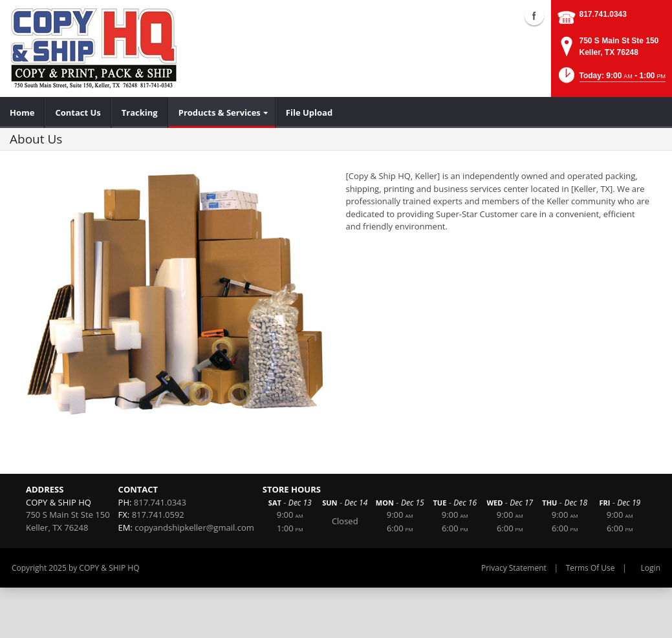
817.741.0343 (603, 14)
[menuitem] (22, 112)
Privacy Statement (514, 568)
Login (651, 568)
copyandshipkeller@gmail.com (194, 527)
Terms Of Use (591, 568)
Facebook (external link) (534, 16)
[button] (611, 79)
